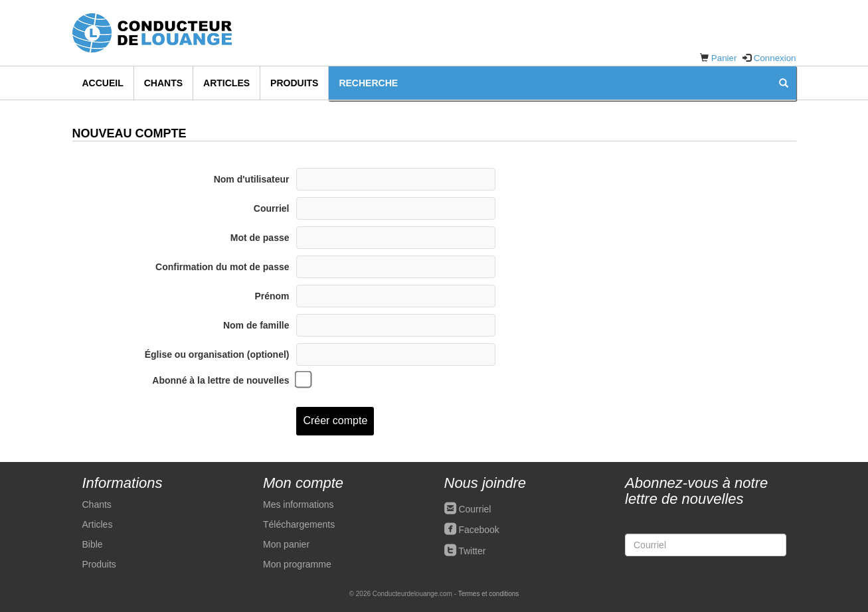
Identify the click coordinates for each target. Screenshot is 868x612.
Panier (724, 58)
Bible (93, 544)
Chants (163, 83)
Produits (294, 83)
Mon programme (297, 564)
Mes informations (299, 504)
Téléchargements (299, 524)
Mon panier (286, 544)
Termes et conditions (489, 594)
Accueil (103, 83)
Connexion (775, 58)
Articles (226, 83)
